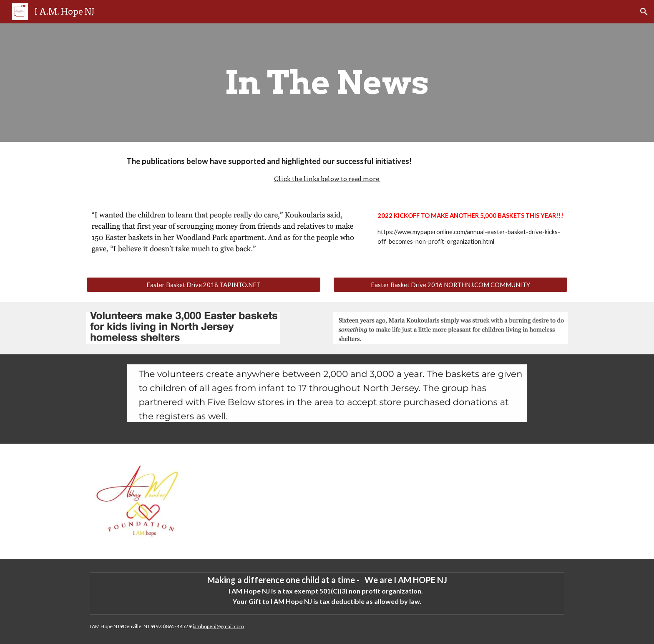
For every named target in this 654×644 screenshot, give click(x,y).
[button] (644, 12)
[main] (327, 83)
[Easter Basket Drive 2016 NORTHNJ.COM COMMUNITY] (450, 285)
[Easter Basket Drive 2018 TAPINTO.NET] (204, 285)
